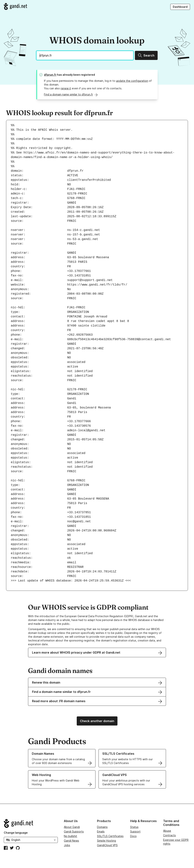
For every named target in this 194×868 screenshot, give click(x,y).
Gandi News (71, 841)
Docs (133, 836)
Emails (101, 831)
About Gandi (72, 827)
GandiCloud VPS (107, 845)
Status (134, 827)
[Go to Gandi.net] (15, 6)
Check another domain (97, 721)
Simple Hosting (106, 841)
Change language (16, 833)
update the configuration (132, 81)
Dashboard (180, 7)
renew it (66, 88)
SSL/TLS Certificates (110, 836)
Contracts (169, 835)
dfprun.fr (50, 75)
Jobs (67, 845)
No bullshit (70, 836)
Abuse (167, 831)
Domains (102, 827)
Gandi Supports (74, 831)
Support (135, 831)
